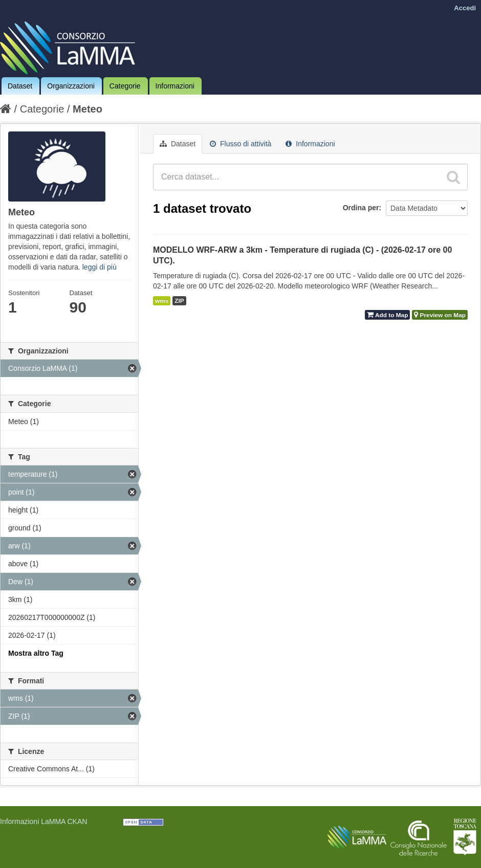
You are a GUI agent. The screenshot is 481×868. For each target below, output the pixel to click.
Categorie (125, 86)
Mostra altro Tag (36, 653)
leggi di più (100, 267)
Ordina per (361, 208)
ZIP (179, 301)
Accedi (465, 8)
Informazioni (175, 86)
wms (162, 301)
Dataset (20, 86)
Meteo (88, 109)
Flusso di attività (240, 144)
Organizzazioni (71, 86)
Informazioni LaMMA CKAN (43, 821)
